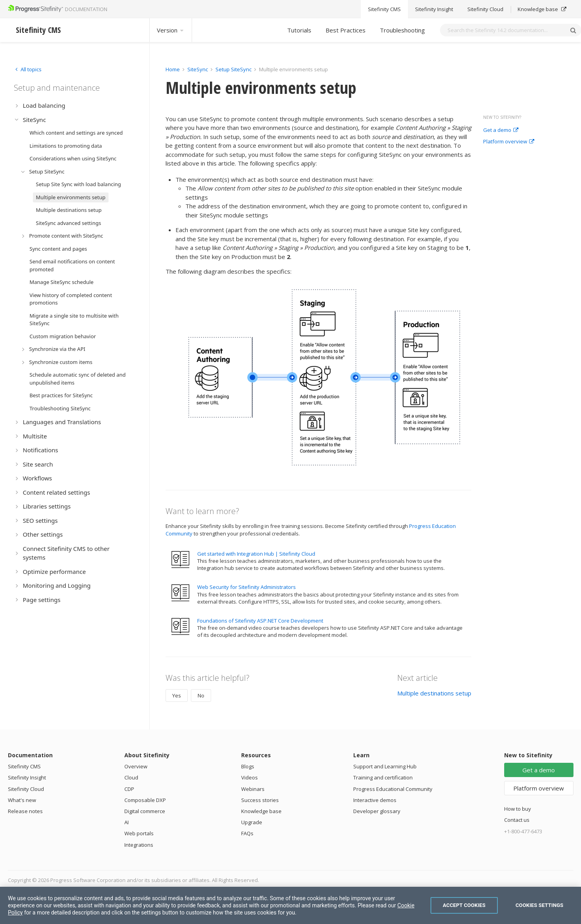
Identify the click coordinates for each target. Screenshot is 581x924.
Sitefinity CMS (24, 766)
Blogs (248, 766)
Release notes (25, 811)
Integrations (139, 845)
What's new (22, 800)
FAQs (247, 833)
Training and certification (383, 777)
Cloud (131, 777)
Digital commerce (145, 811)
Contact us (517, 820)
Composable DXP (145, 800)
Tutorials (299, 30)
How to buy (518, 809)
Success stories (260, 800)
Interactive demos (375, 800)
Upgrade (252, 822)
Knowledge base (261, 811)
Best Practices (346, 30)
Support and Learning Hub (385, 766)
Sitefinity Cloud (26, 789)
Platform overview (509, 142)
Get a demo (501, 130)
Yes (177, 695)
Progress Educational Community (393, 789)
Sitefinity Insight (27, 777)
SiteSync (198, 69)
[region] (290, 905)
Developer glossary (377, 811)
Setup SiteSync (233, 69)
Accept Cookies (464, 905)
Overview (136, 766)
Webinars (253, 789)
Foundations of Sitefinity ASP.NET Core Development (260, 621)
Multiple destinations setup (434, 693)
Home (173, 69)
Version (171, 30)
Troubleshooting (402, 30)
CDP (129, 789)
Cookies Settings (540, 905)
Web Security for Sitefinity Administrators (247, 587)
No (201, 695)
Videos (250, 777)
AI (127, 822)
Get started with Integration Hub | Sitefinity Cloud (256, 554)
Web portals (139, 833)
